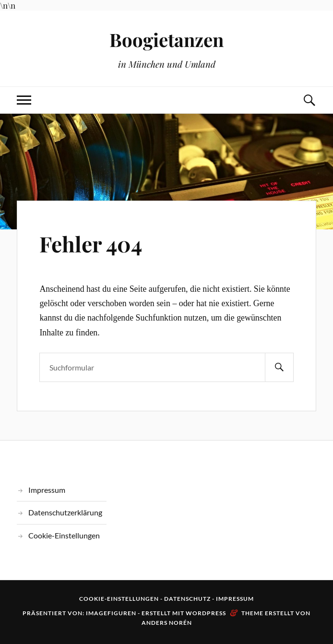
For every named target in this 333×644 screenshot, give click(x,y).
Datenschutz (187, 599)
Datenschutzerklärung (65, 512)
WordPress (206, 613)
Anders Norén (167, 623)
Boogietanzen (166, 40)
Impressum (47, 490)
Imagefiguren (111, 613)
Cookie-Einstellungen (64, 535)
